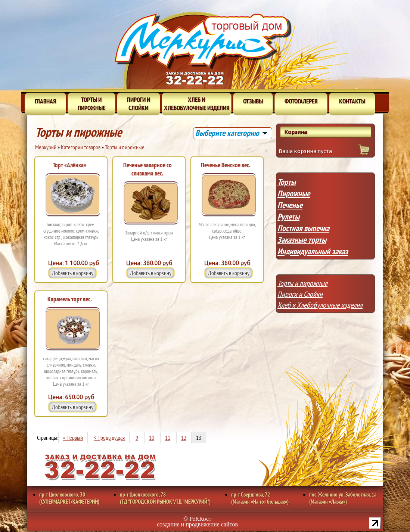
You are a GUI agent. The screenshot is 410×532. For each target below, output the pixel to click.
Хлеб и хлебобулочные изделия (197, 104)
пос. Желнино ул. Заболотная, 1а (343, 498)
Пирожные (294, 193)
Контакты (352, 101)
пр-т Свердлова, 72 (260, 498)
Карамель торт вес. (70, 299)
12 (184, 438)
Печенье (290, 205)
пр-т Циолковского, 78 (165, 498)
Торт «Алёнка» (69, 165)
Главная (45, 101)
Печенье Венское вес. (226, 165)
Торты (287, 182)
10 (152, 438)
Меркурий (46, 147)
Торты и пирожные (91, 104)
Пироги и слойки (139, 104)
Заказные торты (302, 240)
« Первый (73, 438)
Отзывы (253, 101)
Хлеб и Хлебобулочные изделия (320, 305)
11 (168, 438)
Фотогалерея (301, 101)
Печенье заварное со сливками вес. (147, 169)
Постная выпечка (303, 228)
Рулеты (288, 217)
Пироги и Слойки (300, 294)
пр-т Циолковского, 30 (69, 498)
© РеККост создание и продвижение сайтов (197, 521)
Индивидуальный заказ (313, 251)
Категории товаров (81, 147)
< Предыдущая (109, 438)
